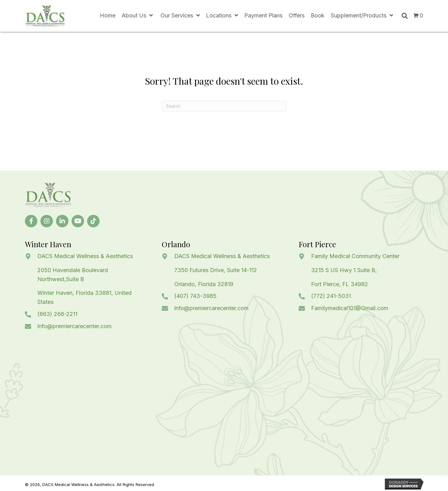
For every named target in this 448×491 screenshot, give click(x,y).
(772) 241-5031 (331, 296)
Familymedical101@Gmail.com (350, 308)
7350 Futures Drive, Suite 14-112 (216, 270)
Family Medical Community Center (355, 256)
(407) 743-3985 (195, 296)
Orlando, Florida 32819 (204, 284)
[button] (31, 221)
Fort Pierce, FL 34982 (340, 284)
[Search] (224, 106)
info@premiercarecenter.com (75, 326)
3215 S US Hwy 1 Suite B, (344, 270)
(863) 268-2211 (57, 314)
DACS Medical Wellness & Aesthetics (85, 256)
